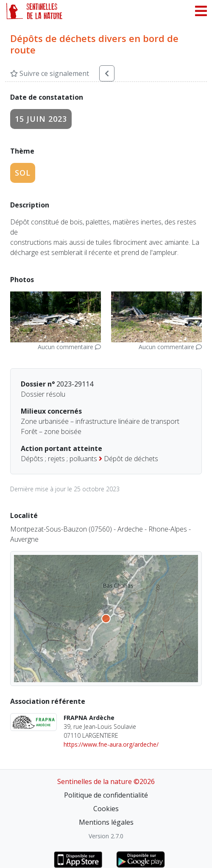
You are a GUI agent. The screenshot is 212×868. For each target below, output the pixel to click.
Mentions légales (106, 822)
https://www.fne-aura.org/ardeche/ (111, 744)
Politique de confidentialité (106, 795)
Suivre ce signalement (50, 73)
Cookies (106, 809)
